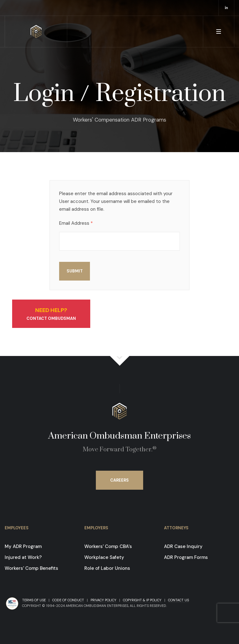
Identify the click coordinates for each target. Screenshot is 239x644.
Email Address (76, 223)
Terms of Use (34, 600)
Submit (75, 271)
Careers (119, 480)
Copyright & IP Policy (142, 600)
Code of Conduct (68, 600)
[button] (218, 31)
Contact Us (178, 600)
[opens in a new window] (227, 8)
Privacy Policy (103, 600)
